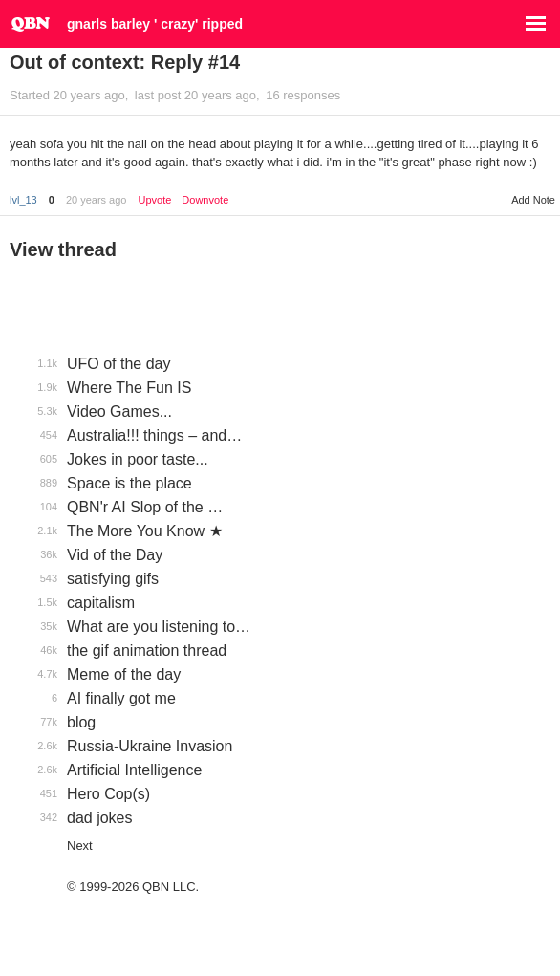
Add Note (533, 200)
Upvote (154, 200)
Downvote (205, 200)
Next (80, 846)
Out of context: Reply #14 (125, 62)
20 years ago (97, 200)
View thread (63, 249)
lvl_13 (23, 200)
